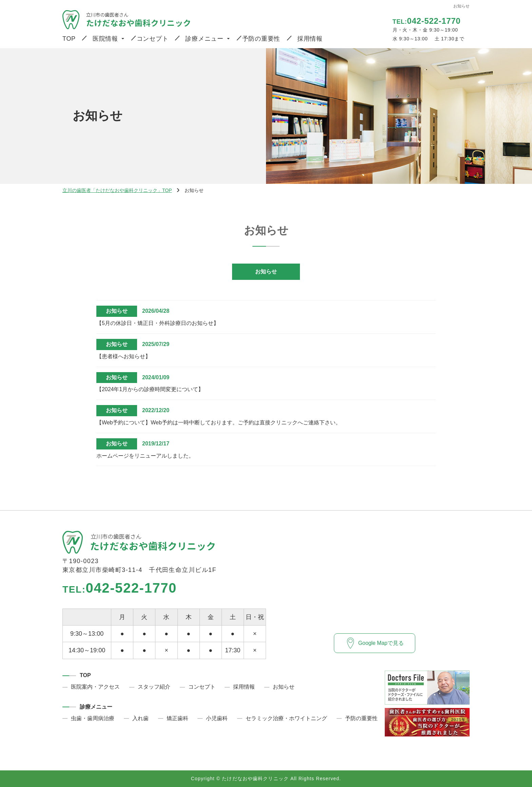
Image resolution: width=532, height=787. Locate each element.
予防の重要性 (261, 39)
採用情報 (310, 39)
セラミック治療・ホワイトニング (286, 718)
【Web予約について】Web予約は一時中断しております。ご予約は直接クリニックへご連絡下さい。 (219, 423)
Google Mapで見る (381, 643)
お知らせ (266, 272)
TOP (69, 39)
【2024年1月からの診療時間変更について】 (150, 389)
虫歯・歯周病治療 (93, 718)
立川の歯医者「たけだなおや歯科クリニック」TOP (117, 190)
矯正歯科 (177, 718)
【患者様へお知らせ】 (123, 356)
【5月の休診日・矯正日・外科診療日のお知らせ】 (158, 323)
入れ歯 (140, 718)
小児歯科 (217, 718)
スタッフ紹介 (154, 687)
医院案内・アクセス (95, 687)
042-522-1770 (120, 588)
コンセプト (153, 39)
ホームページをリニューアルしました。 (145, 456)
